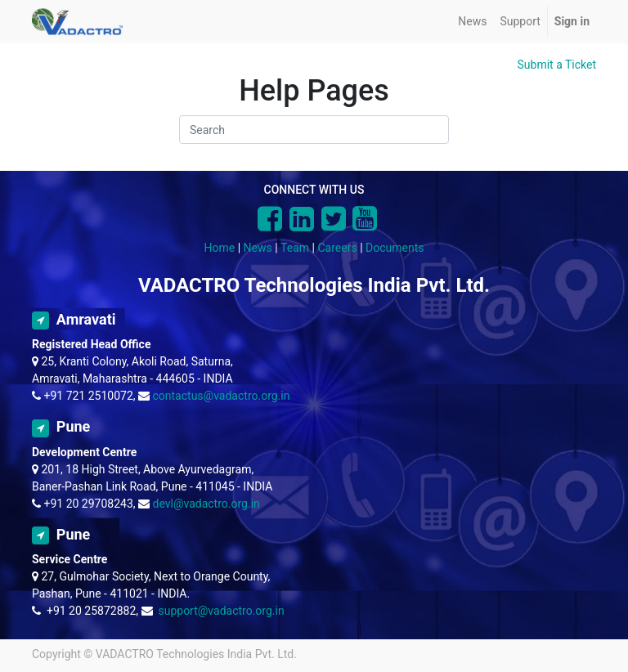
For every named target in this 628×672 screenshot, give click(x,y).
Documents (395, 248)
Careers (337, 248)
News (258, 248)
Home (220, 248)
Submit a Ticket (557, 65)
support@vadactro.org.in (221, 611)
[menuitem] (472, 22)
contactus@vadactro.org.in (222, 396)
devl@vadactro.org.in (206, 504)
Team (295, 248)
